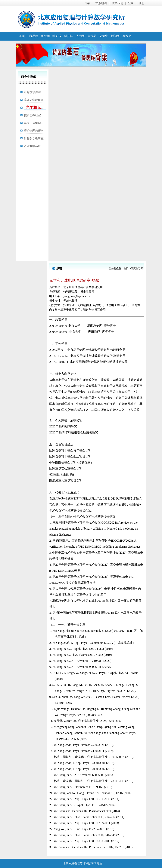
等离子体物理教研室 (37, 123)
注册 (142, 3)
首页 (22, 36)
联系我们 (117, 3)
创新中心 (104, 40)
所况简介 (34, 40)
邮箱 (88, 3)
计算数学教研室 (34, 138)
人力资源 (80, 40)
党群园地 (92, 40)
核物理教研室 (32, 115)
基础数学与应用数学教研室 (41, 146)
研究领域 (45, 40)
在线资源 (127, 40)
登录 (131, 3)
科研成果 (57, 40)
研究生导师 (137, 268)
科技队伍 (69, 40)
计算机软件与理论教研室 (39, 92)
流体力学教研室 (34, 100)
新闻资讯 (115, 40)
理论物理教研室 (34, 131)
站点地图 (101, 3)
